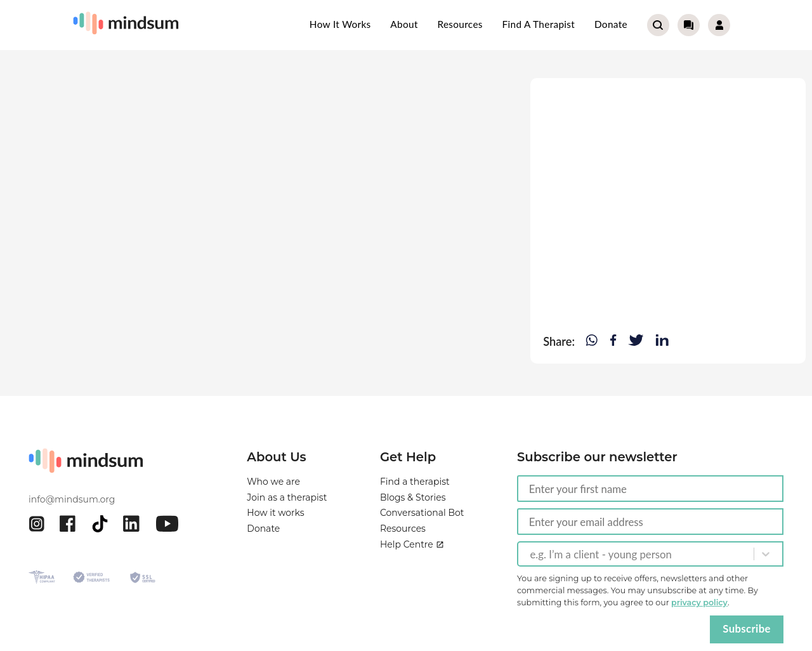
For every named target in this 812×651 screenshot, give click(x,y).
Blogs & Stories (413, 499)
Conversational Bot (422, 517)
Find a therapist (539, 24)
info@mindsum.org (72, 499)
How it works (340, 24)
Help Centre (412, 553)
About (404, 24)
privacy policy (699, 602)
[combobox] (531, 554)
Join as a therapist (287, 499)
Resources (460, 24)
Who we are (273, 482)
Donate (611, 24)
